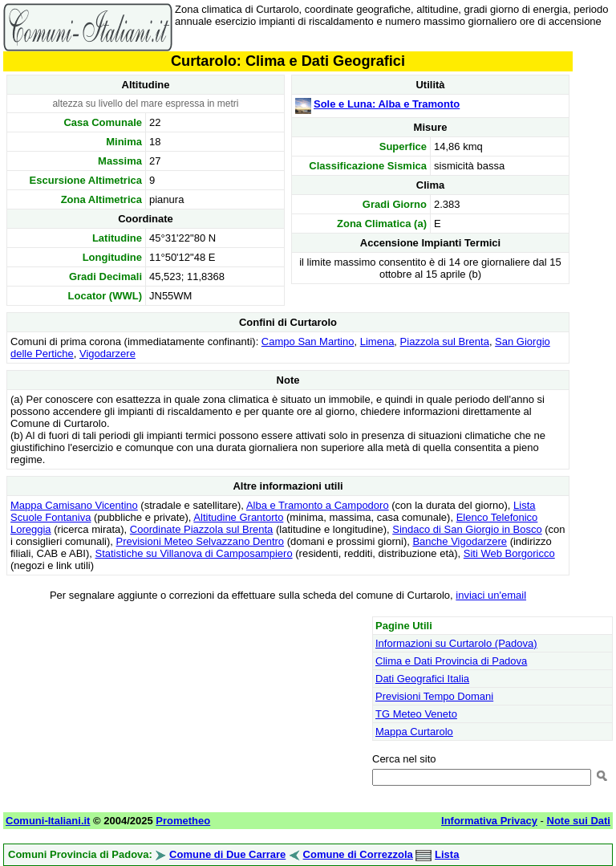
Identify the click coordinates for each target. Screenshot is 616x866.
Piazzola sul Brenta (445, 342)
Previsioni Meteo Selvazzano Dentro (201, 541)
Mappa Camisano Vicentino (74, 505)
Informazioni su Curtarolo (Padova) (456, 643)
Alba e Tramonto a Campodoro (318, 505)
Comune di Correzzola (358, 854)
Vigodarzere (107, 354)
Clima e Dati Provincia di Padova (451, 661)
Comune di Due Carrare (227, 854)
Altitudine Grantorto (238, 517)
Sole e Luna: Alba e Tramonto (387, 104)
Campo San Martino (308, 342)
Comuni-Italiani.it (48, 821)
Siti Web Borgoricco (509, 553)
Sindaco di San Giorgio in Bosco (467, 529)
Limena (377, 342)
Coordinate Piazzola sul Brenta (202, 529)
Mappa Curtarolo (414, 732)
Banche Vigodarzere (460, 541)
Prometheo (183, 821)
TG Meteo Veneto (416, 714)
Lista (447, 854)
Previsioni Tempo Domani (434, 696)
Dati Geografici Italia (422, 679)
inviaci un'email (491, 595)
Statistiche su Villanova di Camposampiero (193, 553)
